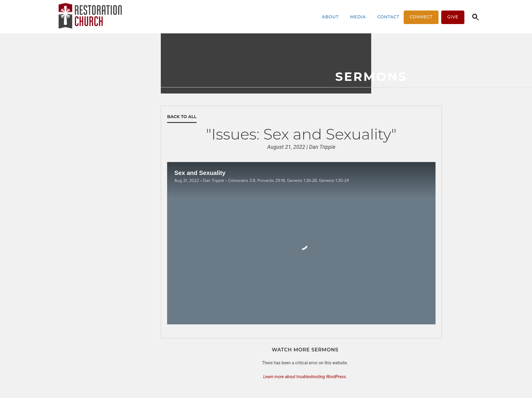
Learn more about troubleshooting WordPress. (305, 377)
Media (360, 17)
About (332, 17)
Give (453, 17)
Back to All (182, 117)
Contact (388, 17)
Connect (421, 17)
